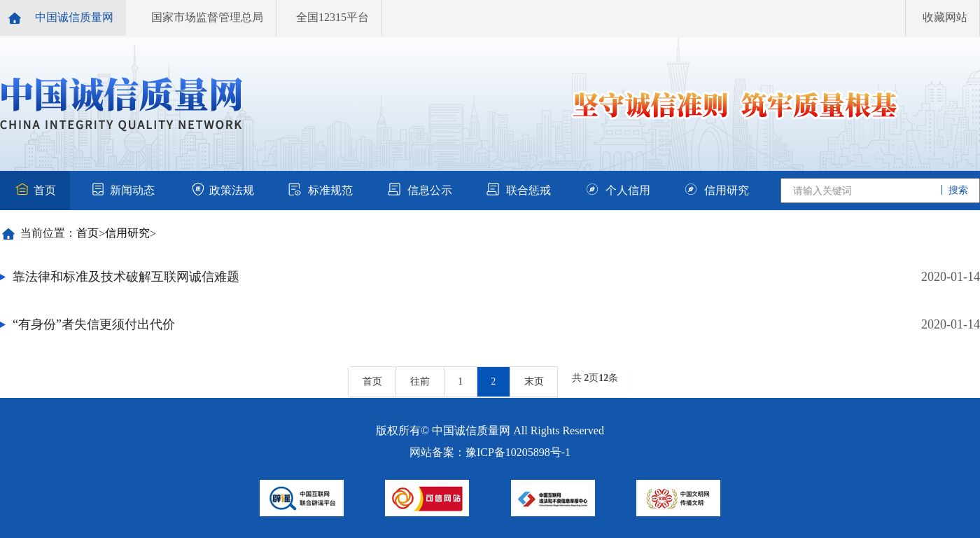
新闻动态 (122, 190)
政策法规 (222, 190)
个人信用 (618, 190)
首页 (35, 190)
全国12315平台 (332, 17)
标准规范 (321, 190)
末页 (534, 381)
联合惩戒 (519, 190)
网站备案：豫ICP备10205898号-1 (490, 452)
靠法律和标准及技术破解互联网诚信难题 (126, 277)
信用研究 (717, 190)
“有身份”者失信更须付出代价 (94, 324)
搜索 (958, 190)
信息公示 (420, 190)
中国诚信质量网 (74, 17)
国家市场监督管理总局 (207, 17)
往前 (420, 381)
